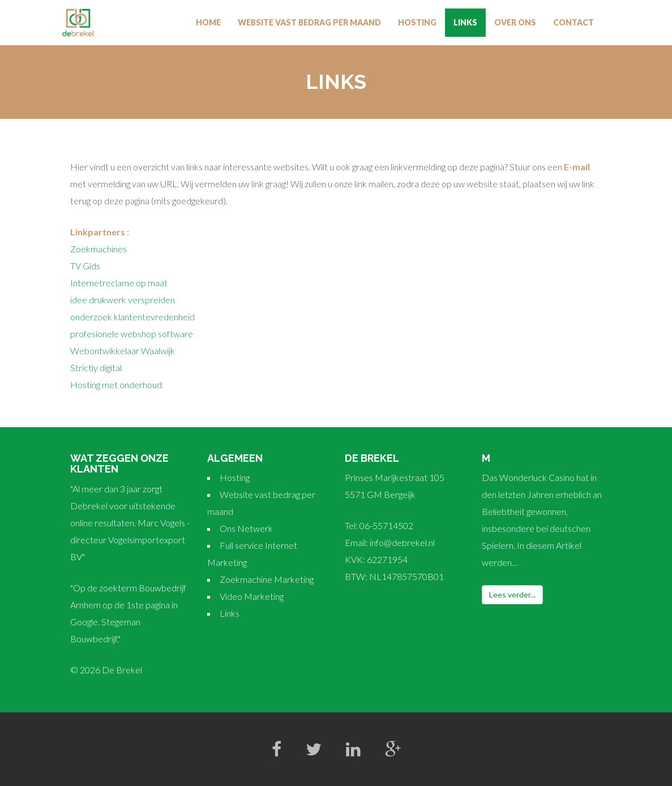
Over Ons (515, 22)
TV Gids (85, 266)
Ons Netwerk (246, 528)
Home (208, 22)
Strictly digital (96, 368)
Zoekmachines (99, 249)
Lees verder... (512, 594)
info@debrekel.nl (402, 542)
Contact (573, 22)
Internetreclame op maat (119, 283)
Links (465, 22)
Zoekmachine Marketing (267, 579)
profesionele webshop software (132, 334)
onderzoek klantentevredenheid (132, 317)
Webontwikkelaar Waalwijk (123, 351)
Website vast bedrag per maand (309, 22)
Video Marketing (252, 596)
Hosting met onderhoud (116, 385)
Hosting (417, 22)
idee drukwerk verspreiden (123, 300)
